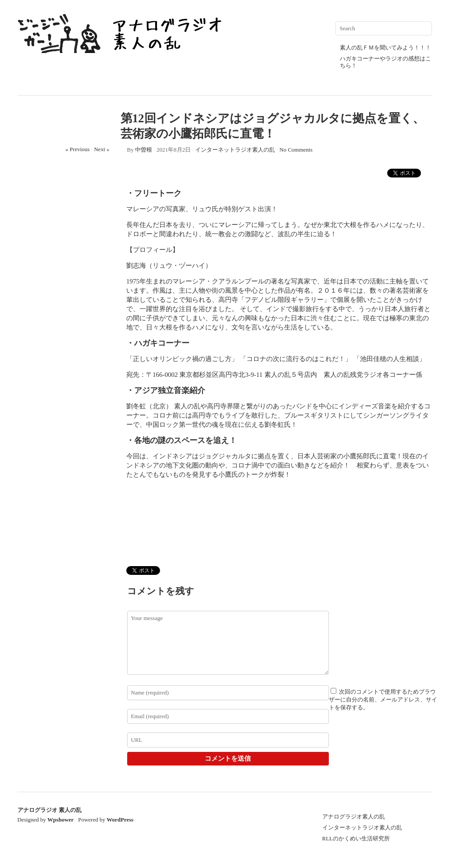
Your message (228, 643)
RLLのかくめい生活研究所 (356, 838)
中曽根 (144, 150)
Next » (102, 149)
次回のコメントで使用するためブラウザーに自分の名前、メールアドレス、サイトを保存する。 (383, 700)
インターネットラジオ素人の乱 (235, 150)
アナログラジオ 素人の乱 (50, 810)
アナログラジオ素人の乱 (354, 817)
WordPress (120, 820)
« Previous (77, 149)
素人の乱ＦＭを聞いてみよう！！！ (385, 48)
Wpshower (61, 820)
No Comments (296, 150)
